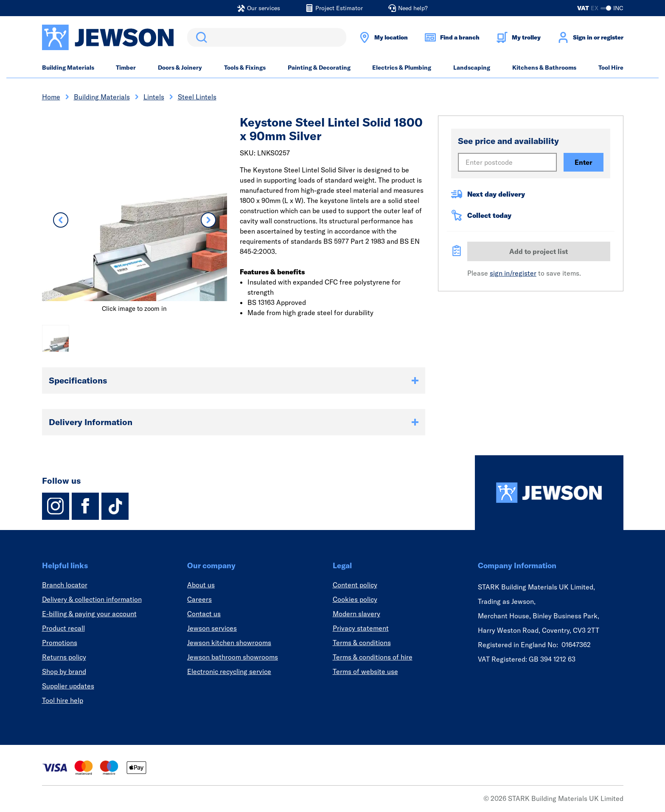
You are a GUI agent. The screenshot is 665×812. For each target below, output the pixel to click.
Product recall (63, 628)
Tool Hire (611, 68)
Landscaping (472, 68)
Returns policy (64, 657)
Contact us (204, 614)
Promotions (60, 643)
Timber (126, 68)
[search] (267, 37)
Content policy (355, 585)
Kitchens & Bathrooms (544, 68)
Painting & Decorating (319, 68)
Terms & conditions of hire (373, 657)
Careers (199, 599)
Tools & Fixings (245, 68)
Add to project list (539, 251)
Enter (584, 162)
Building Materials (68, 68)
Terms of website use (365, 671)
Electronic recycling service (229, 671)
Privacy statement (361, 628)
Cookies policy (355, 599)
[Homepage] (549, 493)
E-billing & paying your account (89, 614)
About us (201, 585)
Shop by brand (64, 671)
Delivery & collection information (92, 599)
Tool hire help (63, 700)
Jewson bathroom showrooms (233, 657)
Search (200, 37)
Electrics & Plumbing (402, 68)
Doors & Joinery (180, 68)
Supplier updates (68, 686)
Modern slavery (356, 614)
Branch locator (65, 585)
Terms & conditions (362, 643)
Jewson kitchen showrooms (229, 643)
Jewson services (212, 628)
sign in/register (513, 273)
